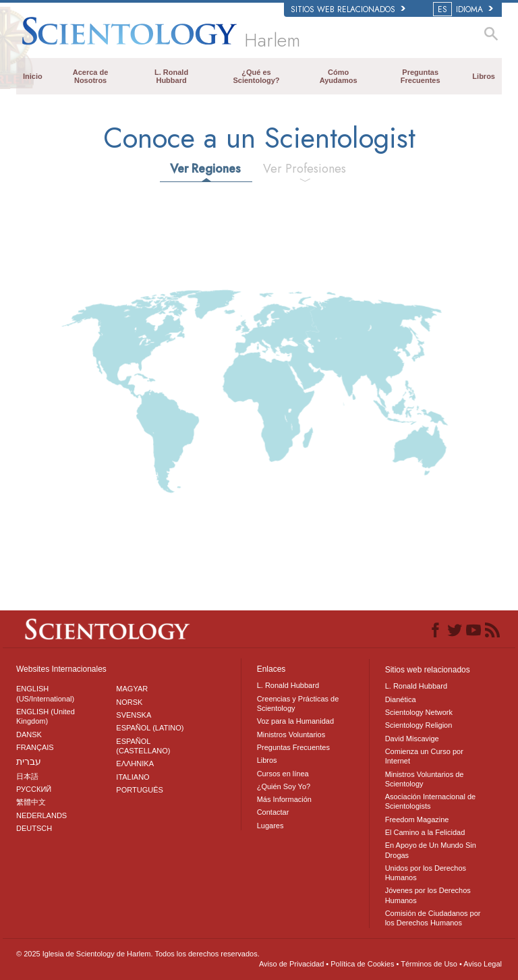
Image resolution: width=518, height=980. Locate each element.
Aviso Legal (483, 964)
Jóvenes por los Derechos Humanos (428, 895)
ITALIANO (133, 777)
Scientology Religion (419, 725)
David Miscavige (412, 739)
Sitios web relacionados (348, 9)
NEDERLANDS (41, 815)
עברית (29, 761)
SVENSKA (134, 715)
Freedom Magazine (417, 819)
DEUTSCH (34, 828)
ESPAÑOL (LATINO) (150, 728)
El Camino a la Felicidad (425, 832)
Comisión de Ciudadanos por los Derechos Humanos (433, 918)
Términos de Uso (429, 964)
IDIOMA (464, 9)
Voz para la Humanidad (295, 721)
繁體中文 (31, 802)
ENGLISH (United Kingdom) (46, 716)
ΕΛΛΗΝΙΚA (135, 763)
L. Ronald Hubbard (171, 76)
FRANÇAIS (35, 747)
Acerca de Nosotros (91, 76)
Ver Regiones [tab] (205, 169)
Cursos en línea (283, 774)
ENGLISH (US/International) (45, 693)
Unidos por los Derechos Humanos (426, 873)
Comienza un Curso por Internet (424, 756)
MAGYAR (132, 689)
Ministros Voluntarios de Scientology (425, 779)
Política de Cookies (362, 964)
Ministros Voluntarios (291, 734)
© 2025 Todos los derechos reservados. (138, 954)
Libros (484, 76)
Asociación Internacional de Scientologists (431, 801)
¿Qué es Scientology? (256, 76)
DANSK (29, 734)
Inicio (33, 76)
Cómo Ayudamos (339, 76)
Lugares (270, 826)
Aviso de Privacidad (291, 964)
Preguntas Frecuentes (421, 76)
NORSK (129, 702)
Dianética (401, 699)
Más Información (284, 799)
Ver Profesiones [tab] (305, 169)
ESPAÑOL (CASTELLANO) (143, 746)
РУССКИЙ (34, 789)
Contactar (273, 812)
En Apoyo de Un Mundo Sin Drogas (431, 850)
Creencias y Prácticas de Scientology (298, 703)
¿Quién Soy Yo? (284, 786)
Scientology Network (419, 712)
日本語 (27, 776)
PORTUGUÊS (139, 790)
